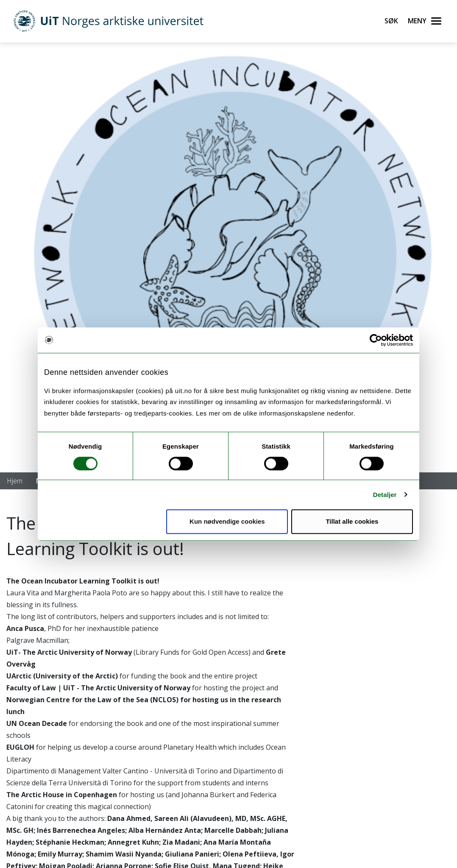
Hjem (15, 481)
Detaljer (385, 495)
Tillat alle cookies (352, 521)
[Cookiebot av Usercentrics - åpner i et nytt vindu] (376, 340)
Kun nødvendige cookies (227, 521)
